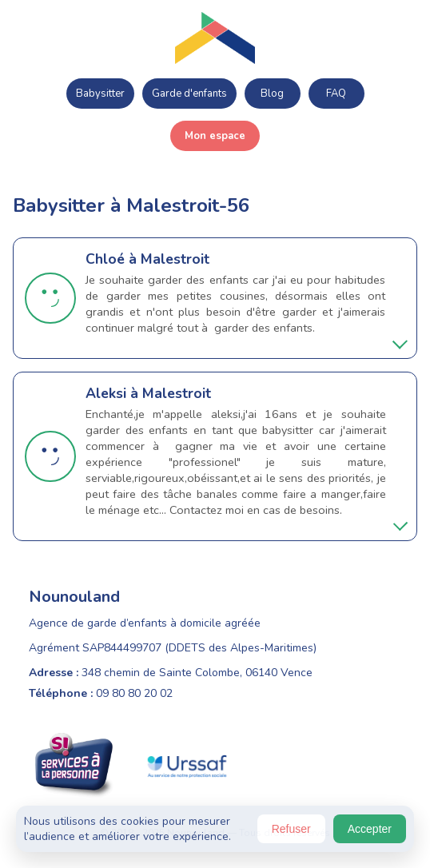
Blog (272, 94)
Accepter (370, 829)
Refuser (291, 829)
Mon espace (215, 136)
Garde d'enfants (189, 94)
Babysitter (100, 94)
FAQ (336, 94)
